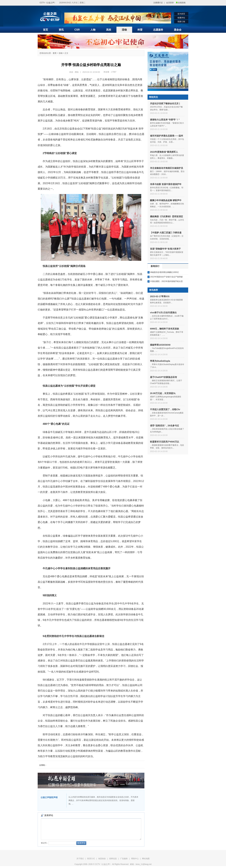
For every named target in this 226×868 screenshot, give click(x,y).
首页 (46, 30)
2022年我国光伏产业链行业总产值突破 (166, 277)
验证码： (58, 843)
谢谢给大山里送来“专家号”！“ (165, 120)
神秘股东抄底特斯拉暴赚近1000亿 (165, 272)
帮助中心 (135, 859)
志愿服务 (158, 30)
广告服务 (124, 859)
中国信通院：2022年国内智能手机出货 (166, 281)
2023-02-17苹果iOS (160, 296)
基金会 (178, 30)
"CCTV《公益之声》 (50, 17)
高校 (109, 30)
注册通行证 (158, 3)
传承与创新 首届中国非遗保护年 (166, 184)
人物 (93, 30)
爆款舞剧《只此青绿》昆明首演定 (167, 216)
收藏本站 (181, 18)
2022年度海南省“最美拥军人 (164, 152)
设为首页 (181, 14)
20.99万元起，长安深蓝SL (163, 393)
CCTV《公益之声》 (48, 3)
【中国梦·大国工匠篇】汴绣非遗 (166, 233)
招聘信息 (113, 859)
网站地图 (146, 859)
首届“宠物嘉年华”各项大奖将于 (165, 249)
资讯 (61, 30)
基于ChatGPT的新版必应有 (164, 377)
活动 (124, 30)
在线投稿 (182, 3)
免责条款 (102, 859)
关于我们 (80, 859)
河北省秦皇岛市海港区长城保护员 (167, 168)
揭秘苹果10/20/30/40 (160, 345)
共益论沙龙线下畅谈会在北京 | (165, 103)
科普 (140, 30)
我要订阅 (181, 22)
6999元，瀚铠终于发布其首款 (165, 329)
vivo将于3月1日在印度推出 (163, 313)
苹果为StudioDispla (160, 361)
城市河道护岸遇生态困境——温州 (167, 136)
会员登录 (170, 3)
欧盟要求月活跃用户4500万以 (165, 442)
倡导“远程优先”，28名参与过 (164, 426)
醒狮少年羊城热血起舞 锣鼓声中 (166, 200)
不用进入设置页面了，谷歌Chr (165, 409)
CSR (77, 30)
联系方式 (91, 859)
